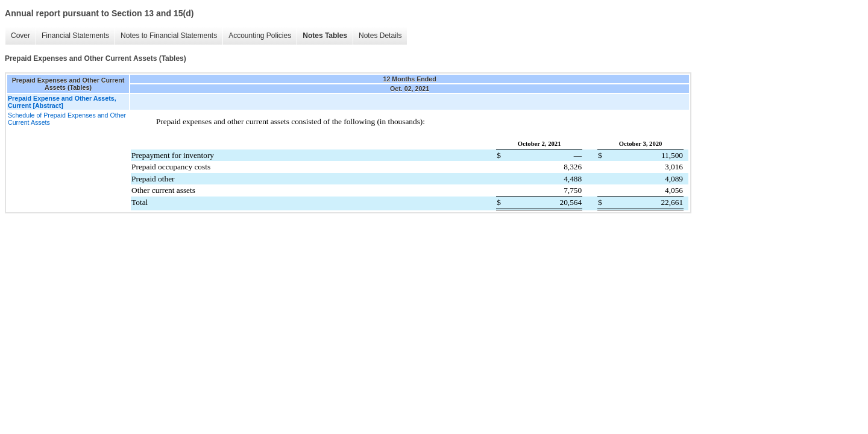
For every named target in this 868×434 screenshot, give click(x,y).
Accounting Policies (260, 36)
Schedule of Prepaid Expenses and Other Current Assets (67, 119)
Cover (20, 36)
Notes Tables (325, 36)
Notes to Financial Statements (169, 36)
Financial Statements (75, 36)
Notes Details (380, 36)
